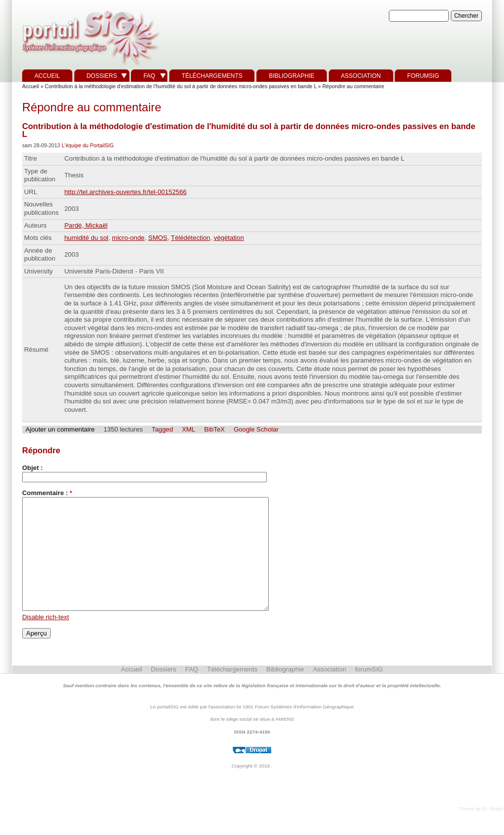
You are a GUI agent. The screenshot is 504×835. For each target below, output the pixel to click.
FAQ (149, 76)
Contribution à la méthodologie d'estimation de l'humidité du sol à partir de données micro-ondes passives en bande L (181, 86)
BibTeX (215, 429)
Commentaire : (47, 493)
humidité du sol (86, 238)
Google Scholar (256, 429)
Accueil (47, 76)
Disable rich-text (46, 639)
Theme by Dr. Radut (481, 831)
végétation (229, 238)
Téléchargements (212, 76)
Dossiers (102, 76)
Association (361, 76)
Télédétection (190, 238)
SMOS (158, 238)
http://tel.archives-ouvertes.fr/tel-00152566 (126, 192)
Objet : (32, 468)
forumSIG (423, 76)
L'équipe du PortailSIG (88, 145)
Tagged (162, 429)
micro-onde (128, 238)
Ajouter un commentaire (60, 429)
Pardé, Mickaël (86, 225)
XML (188, 429)
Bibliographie (292, 76)
